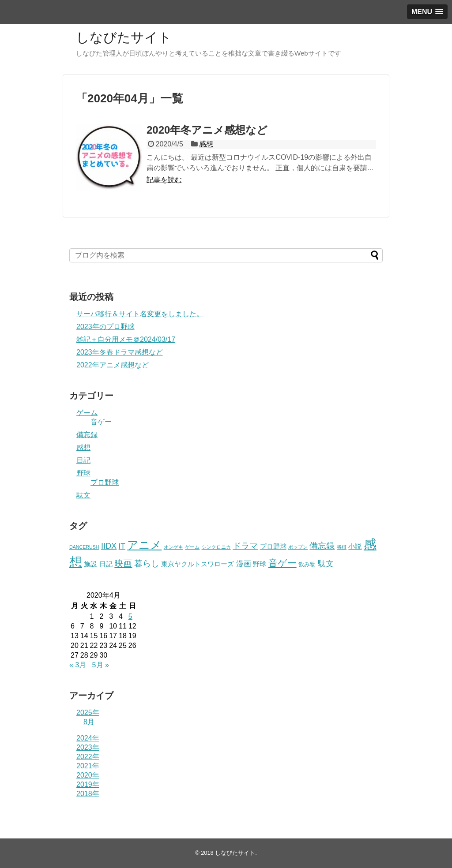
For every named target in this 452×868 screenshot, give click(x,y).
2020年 (88, 775)
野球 (83, 473)
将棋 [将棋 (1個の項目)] (342, 547)
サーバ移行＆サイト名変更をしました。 (140, 314)
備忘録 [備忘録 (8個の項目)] (322, 546)
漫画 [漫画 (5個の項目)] (244, 564)
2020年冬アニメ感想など (207, 130)
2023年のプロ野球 (105, 327)
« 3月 (78, 665)
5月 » (101, 665)
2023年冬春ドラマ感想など (120, 352)
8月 (89, 722)
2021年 (88, 766)
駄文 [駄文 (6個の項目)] (326, 564)
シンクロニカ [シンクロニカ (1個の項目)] (216, 547)
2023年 (88, 747)
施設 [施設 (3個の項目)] (90, 564)
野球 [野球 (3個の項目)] (260, 564)
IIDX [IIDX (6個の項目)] (109, 546)
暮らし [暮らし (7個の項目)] (147, 563)
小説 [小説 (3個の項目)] (355, 546)
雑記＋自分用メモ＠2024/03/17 (126, 339)
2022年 (88, 757)
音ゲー (101, 422)
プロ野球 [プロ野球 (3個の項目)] (273, 546)
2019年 (88, 784)
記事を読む (164, 180)
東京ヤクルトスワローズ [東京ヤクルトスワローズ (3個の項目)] (198, 564)
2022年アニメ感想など (113, 365)
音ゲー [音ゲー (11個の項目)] (282, 563)
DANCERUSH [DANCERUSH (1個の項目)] (84, 547)
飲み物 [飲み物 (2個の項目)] (307, 564)
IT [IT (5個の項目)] (122, 546)
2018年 (88, 794)
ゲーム (87, 413)
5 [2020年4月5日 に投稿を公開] (130, 616)
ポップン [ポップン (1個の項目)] (298, 547)
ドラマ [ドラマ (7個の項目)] (245, 546)
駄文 (83, 495)
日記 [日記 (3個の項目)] (106, 564)
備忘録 (87, 435)
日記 (83, 460)
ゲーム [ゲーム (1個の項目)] (192, 547)
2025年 (88, 713)
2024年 (88, 738)
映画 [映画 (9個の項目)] (123, 563)
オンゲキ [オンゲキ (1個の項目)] (173, 547)
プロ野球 (105, 482)
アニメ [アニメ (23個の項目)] (144, 545)
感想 (206, 144)
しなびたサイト (124, 37)
